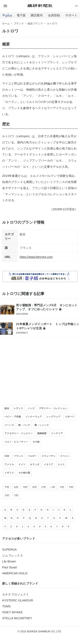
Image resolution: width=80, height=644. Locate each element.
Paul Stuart (9, 567)
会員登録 (54, 15)
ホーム (6, 24)
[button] (15, 6)
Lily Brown (9, 561)
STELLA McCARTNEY (17, 618)
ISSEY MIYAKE (12, 612)
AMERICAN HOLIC (15, 573)
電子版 (21, 15)
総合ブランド (35, 24)
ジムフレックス (13, 555)
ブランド (19, 24)
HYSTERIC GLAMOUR (18, 600)
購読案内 (37, 15)
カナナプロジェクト (16, 594)
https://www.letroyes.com (36, 257)
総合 (23, 234)
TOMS (6, 606)
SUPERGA (9, 550)
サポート (71, 15)
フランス (26, 248)
